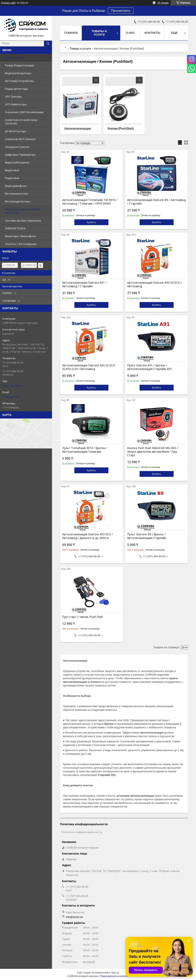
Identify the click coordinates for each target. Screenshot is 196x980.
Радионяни (12, 178)
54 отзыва (163, 3)
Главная (71, 33)
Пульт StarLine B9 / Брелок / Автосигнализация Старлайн (147, 536)
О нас (130, 33)
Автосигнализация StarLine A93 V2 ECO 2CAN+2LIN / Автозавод (89, 367)
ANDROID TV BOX (15, 228)
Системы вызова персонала (23, 221)
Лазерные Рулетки (17, 147)
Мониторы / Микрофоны (21, 236)
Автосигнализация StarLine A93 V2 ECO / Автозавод (154, 284)
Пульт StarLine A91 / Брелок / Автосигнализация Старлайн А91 (150, 367)
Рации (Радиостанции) (19, 65)
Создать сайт (8, 3)
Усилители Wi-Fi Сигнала (20, 139)
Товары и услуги (13, 58)
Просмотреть (121, 11)
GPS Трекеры (13, 96)
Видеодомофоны (16, 186)
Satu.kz (115, 973)
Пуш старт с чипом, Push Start (83, 617)
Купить (91, 222)
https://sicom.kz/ (12, 386)
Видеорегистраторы (18, 73)
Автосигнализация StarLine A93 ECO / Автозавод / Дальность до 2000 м (87, 536)
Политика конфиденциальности (82, 832)
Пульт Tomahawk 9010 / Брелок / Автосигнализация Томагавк (85, 450)
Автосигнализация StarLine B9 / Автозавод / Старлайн (156, 202)
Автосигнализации (77, 129)
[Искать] (48, 44)
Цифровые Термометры (20, 155)
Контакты (152, 33)
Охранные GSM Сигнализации (24, 112)
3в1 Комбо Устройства (19, 81)
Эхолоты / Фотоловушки (21, 244)
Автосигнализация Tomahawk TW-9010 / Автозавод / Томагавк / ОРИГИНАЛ (90, 202)
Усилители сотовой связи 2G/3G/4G (21, 122)
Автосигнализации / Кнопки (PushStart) (23, 211)
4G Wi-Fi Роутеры (16, 131)
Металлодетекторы (18, 201)
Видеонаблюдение (17, 162)
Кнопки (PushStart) (120, 129)
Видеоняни (12, 170)
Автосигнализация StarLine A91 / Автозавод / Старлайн (84, 284)
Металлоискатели (16, 194)
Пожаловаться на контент (114, 976)
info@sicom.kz (11, 397)
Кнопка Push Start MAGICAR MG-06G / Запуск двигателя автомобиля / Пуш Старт (153, 452)
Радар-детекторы (16, 89)
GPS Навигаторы (16, 104)
